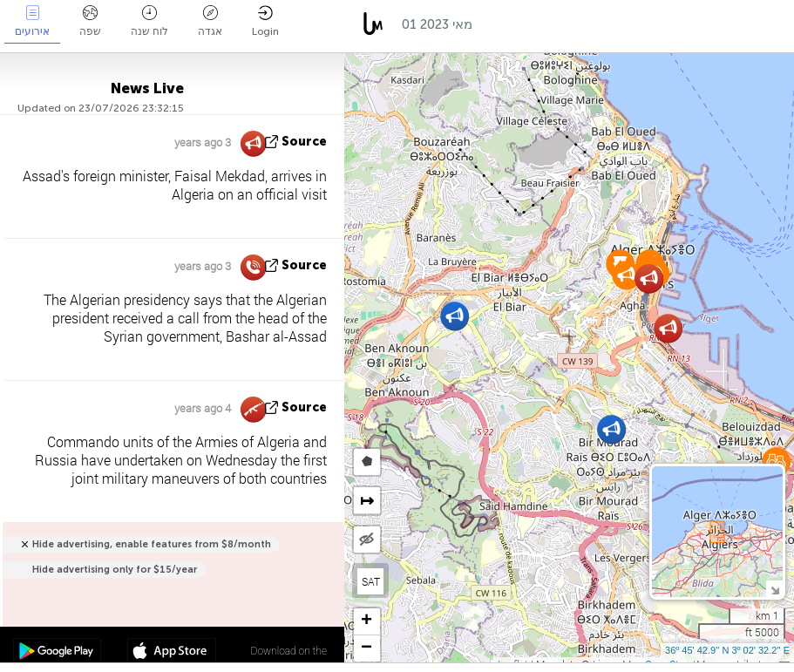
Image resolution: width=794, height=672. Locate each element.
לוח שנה (149, 21)
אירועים (32, 21)
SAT (371, 581)
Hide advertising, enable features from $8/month (152, 544)
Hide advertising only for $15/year (115, 570)
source (304, 142)
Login (265, 21)
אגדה (210, 21)
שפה (90, 21)
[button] (455, 316)
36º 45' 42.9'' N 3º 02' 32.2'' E (727, 650)
